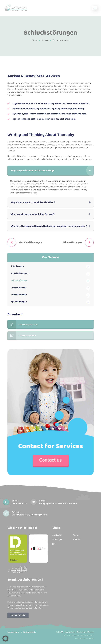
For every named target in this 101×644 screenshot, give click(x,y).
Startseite (57, 535)
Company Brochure (22, 336)
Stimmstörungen (72, 242)
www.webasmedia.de (84, 639)
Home (35, 40)
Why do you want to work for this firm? (33, 202)
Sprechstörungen (19, 295)
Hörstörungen (17, 266)
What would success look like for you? (33, 214)
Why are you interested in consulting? (32, 171)
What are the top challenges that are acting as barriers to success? (49, 226)
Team (76, 535)
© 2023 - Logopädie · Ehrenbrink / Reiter (75, 632)
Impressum (13, 632)
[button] (95, 8)
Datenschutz (30, 632)
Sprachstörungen (19, 302)
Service (45, 40)
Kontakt (77, 540)
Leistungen (57, 540)
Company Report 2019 (23, 324)
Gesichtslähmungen (31, 242)
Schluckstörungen (19, 280)
